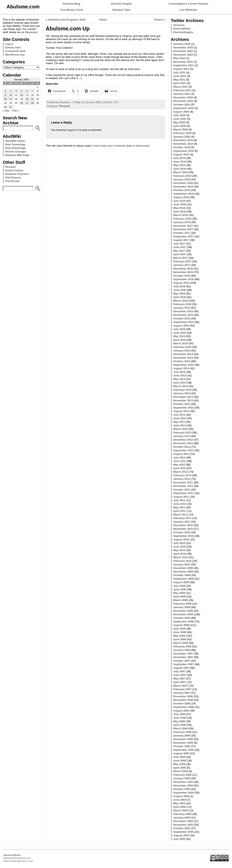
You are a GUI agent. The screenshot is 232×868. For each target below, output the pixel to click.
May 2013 (179, 422)
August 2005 (181, 753)
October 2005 (182, 746)
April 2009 (180, 597)
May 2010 (179, 550)
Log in (9, 44)
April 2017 (180, 254)
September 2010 (184, 536)
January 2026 (182, 44)
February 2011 (182, 518)
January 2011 (182, 522)
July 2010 (179, 543)
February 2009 (182, 604)
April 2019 (180, 169)
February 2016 (182, 304)
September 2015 (184, 322)
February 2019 (182, 176)
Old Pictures (13, 178)
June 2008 (180, 632)
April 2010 (180, 554)
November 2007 (183, 657)
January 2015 (182, 351)
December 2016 (183, 269)
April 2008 (180, 639)
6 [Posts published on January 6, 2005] (27, 91)
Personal (65, 106)
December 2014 (183, 354)
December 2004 (183, 782)
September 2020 (184, 108)
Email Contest (14, 170)
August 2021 (181, 69)
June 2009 (180, 589)
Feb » (16, 111)
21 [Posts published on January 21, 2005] (32, 99)
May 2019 (179, 165)
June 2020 (180, 119)
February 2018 (182, 219)
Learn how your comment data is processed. (121, 146)
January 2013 (182, 436)
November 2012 (183, 443)
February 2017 (182, 261)
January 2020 (182, 137)
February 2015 (182, 347)
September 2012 (184, 450)
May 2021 (179, 80)
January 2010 (182, 564)
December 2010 (183, 525)
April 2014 (180, 383)
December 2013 (183, 397)
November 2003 (183, 825)
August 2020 (181, 112)
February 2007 (182, 689)
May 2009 (179, 593)
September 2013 (184, 408)
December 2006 (183, 696)
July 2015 (179, 329)
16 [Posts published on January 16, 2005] (5, 99)
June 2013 (180, 418)
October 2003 (182, 828)
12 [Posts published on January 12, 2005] (22, 95)
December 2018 (183, 183)
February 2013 (182, 433)
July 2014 (179, 372)
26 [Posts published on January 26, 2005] (22, 103)
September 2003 (184, 832)
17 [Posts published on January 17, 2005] (11, 99)
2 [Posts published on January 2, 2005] (5, 91)
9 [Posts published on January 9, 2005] (5, 95)
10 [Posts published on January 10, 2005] (11, 95)
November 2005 (183, 743)
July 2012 (179, 457)
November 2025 (183, 47)
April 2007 (180, 682)
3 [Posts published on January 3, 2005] (11, 91)
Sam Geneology (15, 144)
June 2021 (180, 76)
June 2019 (180, 162)
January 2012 (182, 479)
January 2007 (182, 693)
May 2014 (179, 379)
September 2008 (184, 621)
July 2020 (179, 115)
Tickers (158, 20)
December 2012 (183, 440)
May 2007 (179, 679)
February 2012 (182, 475)
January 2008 (182, 650)
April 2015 (180, 340)
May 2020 (179, 122)
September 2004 (184, 793)
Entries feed (13, 47)
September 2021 (184, 65)
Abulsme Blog (71, 4)
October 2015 (182, 318)
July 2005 (179, 757)
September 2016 (184, 279)
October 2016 (182, 276)
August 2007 (181, 668)
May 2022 (179, 58)
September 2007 (184, 664)
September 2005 (184, 750)
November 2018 (183, 187)
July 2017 (179, 244)
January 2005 (182, 778)
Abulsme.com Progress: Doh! (67, 20)
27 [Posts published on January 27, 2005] (27, 103)
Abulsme (179, 25)
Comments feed (15, 51)
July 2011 (179, 500)
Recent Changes (16, 152)
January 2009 (182, 607)
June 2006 (180, 718)
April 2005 (180, 768)
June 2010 (180, 547)
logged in (72, 130)
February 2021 (182, 90)
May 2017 (179, 251)
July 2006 (179, 714)
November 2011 (183, 486)
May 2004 (179, 803)
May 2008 (179, 636)
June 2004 (180, 800)
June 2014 (180, 375)
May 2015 (179, 336)
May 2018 (179, 208)
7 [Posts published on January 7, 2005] (32, 91)
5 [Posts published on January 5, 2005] (22, 91)
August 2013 (181, 411)
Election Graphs (121, 4)
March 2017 (181, 258)
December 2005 (183, 739)
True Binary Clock (72, 10)
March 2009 (181, 600)
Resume (10, 167)
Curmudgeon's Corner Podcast (188, 4)
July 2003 (179, 839)
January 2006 (182, 736)
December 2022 (183, 51)
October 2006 (182, 703)
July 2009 (179, 586)
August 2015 (181, 326)
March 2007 (181, 686)
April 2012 (180, 468)
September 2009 (184, 579)
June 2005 (180, 761)
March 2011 (181, 515)
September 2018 (184, 194)
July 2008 (179, 629)
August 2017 (181, 240)
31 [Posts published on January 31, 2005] (11, 107)
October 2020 (182, 105)
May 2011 (179, 507)
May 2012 (179, 465)
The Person (13, 181)
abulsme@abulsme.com (17, 858)
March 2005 (181, 771)
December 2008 (183, 611)
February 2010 (182, 561)
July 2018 (179, 201)
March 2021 (181, 87)
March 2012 (181, 472)
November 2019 (183, 144)
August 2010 (181, 539)
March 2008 (181, 643)
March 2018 (181, 215)
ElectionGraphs (183, 32)
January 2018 (182, 222)
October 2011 (182, 490)
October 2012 (182, 447)
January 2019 (182, 179)
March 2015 (181, 343)
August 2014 (181, 368)
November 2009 (183, 572)
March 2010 (181, 557)
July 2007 (179, 671)
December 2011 (183, 482)
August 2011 (181, 497)
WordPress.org (15, 55)
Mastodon (31, 32)
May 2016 (179, 293)
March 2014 (181, 386)
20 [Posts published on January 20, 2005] (27, 99)
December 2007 (183, 654)
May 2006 (179, 721)
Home (103, 20)
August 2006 (181, 711)
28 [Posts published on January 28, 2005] (32, 103)
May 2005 (179, 764)
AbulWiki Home (15, 141)
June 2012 (180, 461)
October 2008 (182, 618)
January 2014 (182, 393)
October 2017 (182, 233)
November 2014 (183, 358)
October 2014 (182, 361)
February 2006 (182, 732)
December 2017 (183, 226)
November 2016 (183, 272)
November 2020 (183, 101)
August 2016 (181, 283)
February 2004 (182, 814)
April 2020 (180, 126)
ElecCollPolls (182, 29)
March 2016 (181, 301)
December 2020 (183, 97)
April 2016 (180, 297)
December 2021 (183, 62)
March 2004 (181, 810)
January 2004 (182, 818)
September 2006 (184, 707)
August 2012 (181, 454)
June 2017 (180, 247)
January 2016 (182, 308)
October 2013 (182, 404)
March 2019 (181, 172)
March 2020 (181, 129)
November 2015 (183, 315)
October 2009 (182, 575)
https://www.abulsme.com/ (18, 861)
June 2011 (180, 504)
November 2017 (183, 229)
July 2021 (179, 72)
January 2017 (182, 265)
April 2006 (180, 725)
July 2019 (179, 158)
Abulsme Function (17, 174)
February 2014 (182, 390)
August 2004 (181, 796)
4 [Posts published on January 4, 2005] (16, 91)
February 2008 (182, 646)
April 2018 (180, 211)
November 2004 (183, 785)
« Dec (6, 111)
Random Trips (122, 10)
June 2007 (180, 675)
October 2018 (182, 190)
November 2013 (183, 400)
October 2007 (182, 661)
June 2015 (180, 333)
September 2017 (184, 236)
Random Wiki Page (17, 155)
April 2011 (180, 511)
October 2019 (182, 147)
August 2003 (181, 835)
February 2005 (182, 775)
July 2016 (179, 286)
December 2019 (183, 140)
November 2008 (183, 614)
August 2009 (181, 582)
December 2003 (183, 821)
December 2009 (183, 568)
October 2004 (182, 789)
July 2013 (179, 415)
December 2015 (183, 311)
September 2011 (184, 493)
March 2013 (181, 429)
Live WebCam (188, 10)
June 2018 (180, 204)
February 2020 (182, 133)
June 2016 (180, 290)
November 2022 (183, 55)
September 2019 (184, 151)
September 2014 (184, 365)
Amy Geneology (15, 148)
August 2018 (181, 197)
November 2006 (183, 700)
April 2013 (180, 425)
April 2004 (180, 807)
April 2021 (180, 83)
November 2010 (183, 529)
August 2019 (181, 154)
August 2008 (181, 625)
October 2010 (182, 532)
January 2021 (182, 94)
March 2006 (181, 728)
